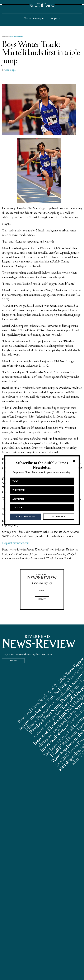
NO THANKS (59, 517)
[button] (42, 465)
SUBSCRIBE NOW (26, 517)
